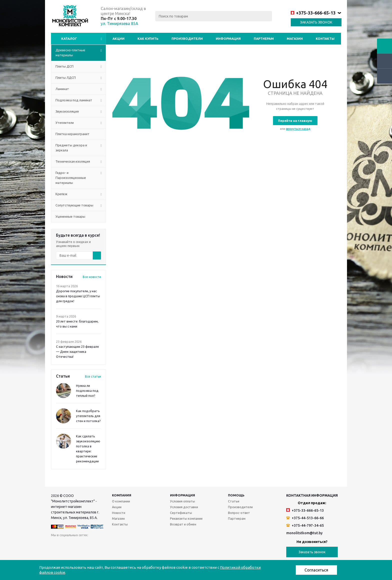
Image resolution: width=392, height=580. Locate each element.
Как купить (148, 39)
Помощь (236, 495)
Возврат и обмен (183, 524)
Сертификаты (181, 513)
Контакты (325, 39)
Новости (119, 513)
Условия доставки (184, 507)
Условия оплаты (182, 501)
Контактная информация (312, 495)
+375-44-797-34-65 (305, 525)
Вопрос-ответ (239, 513)
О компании (121, 501)
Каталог (69, 39)
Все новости (92, 277)
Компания (122, 495)
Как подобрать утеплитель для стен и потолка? (88, 416)
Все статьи (93, 376)
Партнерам (264, 39)
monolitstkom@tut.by (304, 533)
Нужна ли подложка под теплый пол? (87, 391)
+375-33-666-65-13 (313, 13)
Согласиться (316, 570)
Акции (118, 39)
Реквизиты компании (186, 518)
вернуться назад (298, 129)
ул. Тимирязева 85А (119, 24)
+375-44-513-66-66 (305, 518)
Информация (228, 39)
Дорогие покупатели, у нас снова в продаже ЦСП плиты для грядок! (78, 296)
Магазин (295, 39)
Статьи (234, 501)
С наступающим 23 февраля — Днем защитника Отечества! (77, 352)
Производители (187, 39)
